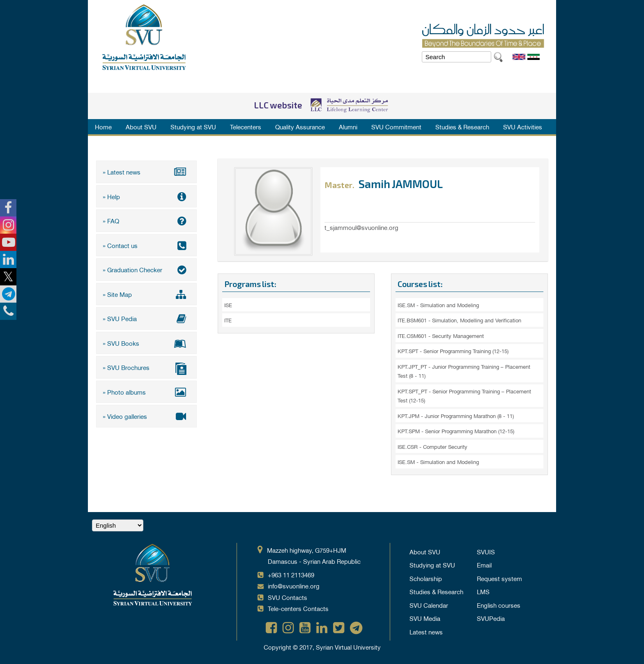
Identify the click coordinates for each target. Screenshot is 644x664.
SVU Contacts (287, 597)
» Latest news (146, 172)
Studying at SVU (193, 126)
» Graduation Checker (146, 269)
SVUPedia (491, 618)
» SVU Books (146, 343)
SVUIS (486, 551)
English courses (499, 605)
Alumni (348, 126)
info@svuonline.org (294, 586)
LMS (483, 591)
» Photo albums (146, 392)
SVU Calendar (429, 605)
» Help (146, 196)
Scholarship (426, 578)
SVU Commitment (396, 126)
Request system (499, 578)
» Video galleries (146, 416)
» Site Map (146, 294)
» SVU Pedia (146, 318)
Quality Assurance (300, 126)
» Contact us (146, 245)
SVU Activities (523, 126)
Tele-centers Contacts (298, 608)
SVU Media (425, 618)
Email (484, 565)
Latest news (426, 632)
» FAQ (146, 221)
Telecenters (246, 126)
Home (103, 126)
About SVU (141, 126)
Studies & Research (462, 126)
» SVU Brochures (146, 368)
